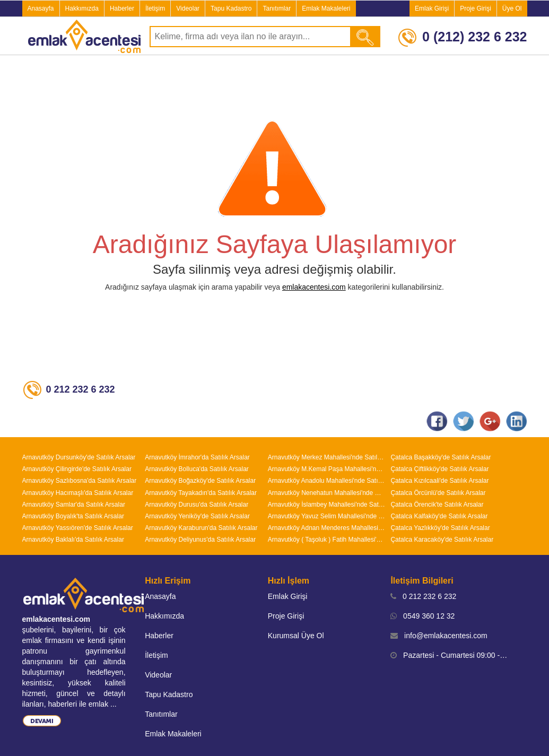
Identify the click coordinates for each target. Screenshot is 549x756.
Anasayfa (41, 8)
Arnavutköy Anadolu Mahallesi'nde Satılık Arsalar (327, 481)
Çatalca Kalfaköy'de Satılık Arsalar (439, 516)
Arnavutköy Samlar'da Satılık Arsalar (74, 505)
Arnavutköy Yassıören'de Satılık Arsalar (78, 528)
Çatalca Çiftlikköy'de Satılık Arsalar (439, 469)
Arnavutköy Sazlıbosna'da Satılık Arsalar (80, 481)
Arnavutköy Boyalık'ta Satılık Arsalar (73, 516)
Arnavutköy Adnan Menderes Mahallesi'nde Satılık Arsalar (327, 528)
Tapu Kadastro (231, 8)
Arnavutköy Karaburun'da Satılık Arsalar (201, 528)
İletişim (155, 8)
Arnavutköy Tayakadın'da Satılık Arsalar (201, 493)
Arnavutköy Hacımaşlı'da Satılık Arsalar (78, 493)
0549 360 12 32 (422, 616)
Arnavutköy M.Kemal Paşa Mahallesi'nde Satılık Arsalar (327, 469)
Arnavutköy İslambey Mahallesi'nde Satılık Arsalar (327, 505)
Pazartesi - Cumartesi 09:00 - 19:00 (449, 655)
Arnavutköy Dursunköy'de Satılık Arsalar (79, 457)
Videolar (188, 8)
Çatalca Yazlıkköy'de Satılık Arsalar (440, 528)
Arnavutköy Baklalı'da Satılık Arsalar (73, 540)
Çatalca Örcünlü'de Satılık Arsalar (438, 493)
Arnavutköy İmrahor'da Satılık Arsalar (197, 457)
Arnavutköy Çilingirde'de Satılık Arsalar (77, 469)
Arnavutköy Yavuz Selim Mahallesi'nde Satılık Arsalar (327, 516)
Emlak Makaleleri (326, 8)
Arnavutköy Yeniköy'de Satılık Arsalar (197, 516)
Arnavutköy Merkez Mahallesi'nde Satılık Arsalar (327, 457)
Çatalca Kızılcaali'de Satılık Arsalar (439, 481)
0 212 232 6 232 (423, 596)
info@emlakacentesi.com (439, 636)
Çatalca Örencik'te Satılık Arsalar (437, 505)
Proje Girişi (476, 8)
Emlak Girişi (432, 8)
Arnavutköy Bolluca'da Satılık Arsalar (197, 469)
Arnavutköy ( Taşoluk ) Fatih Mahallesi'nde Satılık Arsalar (327, 540)
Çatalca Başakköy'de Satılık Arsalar (441, 457)
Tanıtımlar (277, 8)
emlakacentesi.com (314, 287)
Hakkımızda (82, 8)
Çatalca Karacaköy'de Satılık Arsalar (442, 540)
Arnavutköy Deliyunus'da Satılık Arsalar (200, 540)
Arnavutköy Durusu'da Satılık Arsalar (197, 505)
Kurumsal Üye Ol (296, 636)
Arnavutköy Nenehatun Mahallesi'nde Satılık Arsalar (327, 493)
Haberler (122, 8)
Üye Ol (512, 8)
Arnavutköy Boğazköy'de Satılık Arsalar (200, 481)
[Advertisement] (275, 87)
